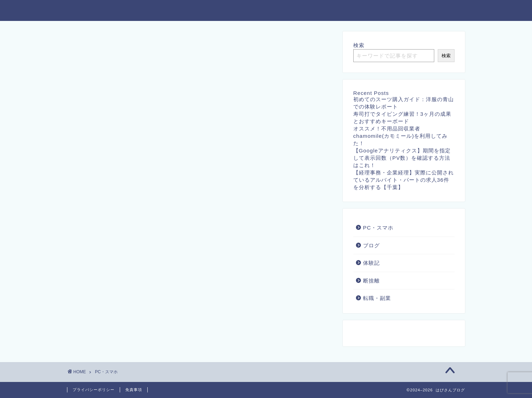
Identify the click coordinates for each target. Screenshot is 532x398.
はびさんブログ (95, 10)
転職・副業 (377, 298)
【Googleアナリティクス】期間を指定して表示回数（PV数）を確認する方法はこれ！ (402, 158)
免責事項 (134, 390)
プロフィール (443, 11)
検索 (359, 45)
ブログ (371, 245)
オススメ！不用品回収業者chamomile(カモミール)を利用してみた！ (401, 136)
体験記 (371, 263)
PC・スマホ (378, 228)
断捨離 (371, 281)
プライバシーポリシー (296, 11)
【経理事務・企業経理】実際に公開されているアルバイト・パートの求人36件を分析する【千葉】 (404, 180)
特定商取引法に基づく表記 (375, 11)
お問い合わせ (234, 11)
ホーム (192, 11)
